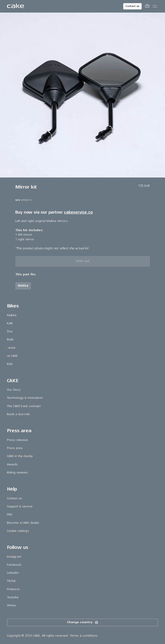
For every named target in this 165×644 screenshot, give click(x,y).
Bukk (10, 339)
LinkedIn (13, 573)
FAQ (10, 514)
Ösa (10, 331)
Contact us (132, 6)
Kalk (10, 323)
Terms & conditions (84, 636)
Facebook (14, 565)
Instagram (14, 557)
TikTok (11, 581)
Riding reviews (18, 472)
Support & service (20, 506)
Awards (12, 464)
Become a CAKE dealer (23, 523)
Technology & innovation (25, 398)
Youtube (13, 597)
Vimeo (12, 605)
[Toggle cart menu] (147, 6)
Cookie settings (18, 531)
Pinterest (13, 589)
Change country (83, 622)
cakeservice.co (78, 212)
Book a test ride (18, 414)
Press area (15, 448)
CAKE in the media (20, 456)
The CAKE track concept (24, 406)
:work (11, 348)
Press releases (18, 440)
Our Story (14, 390)
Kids (10, 364)
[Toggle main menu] (155, 6)
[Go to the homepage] (15, 6)
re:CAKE (12, 356)
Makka (12, 315)
